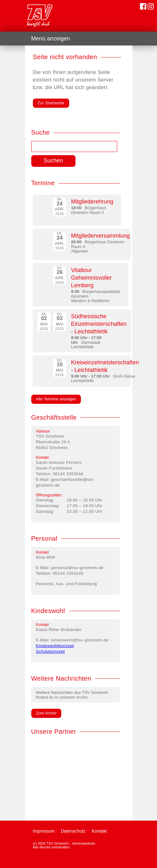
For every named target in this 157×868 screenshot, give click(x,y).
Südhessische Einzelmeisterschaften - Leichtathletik (99, 324)
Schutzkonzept (51, 651)
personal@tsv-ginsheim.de (77, 568)
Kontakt (99, 831)
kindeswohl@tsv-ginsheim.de (80, 640)
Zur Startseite (51, 103)
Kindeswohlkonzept (55, 646)
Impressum (44, 831)
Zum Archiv (46, 713)
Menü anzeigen (51, 39)
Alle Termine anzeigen (56, 399)
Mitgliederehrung (92, 202)
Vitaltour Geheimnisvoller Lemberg (91, 278)
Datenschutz (73, 831)
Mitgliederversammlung (100, 236)
